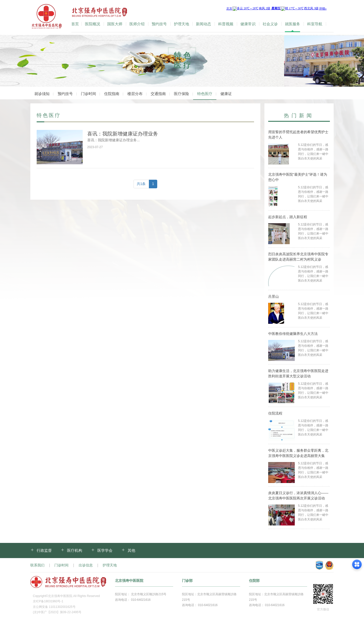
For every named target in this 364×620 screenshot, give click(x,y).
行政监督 (44, 550)
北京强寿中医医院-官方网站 (47, 17)
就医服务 (292, 24)
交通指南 (158, 94)
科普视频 (226, 24)
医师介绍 (137, 24)
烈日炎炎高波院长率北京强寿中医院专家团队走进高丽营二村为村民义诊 (298, 257)
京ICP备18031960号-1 (48, 601)
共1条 (141, 184)
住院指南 (112, 94)
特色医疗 (205, 94)
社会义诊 (270, 24)
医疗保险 (181, 94)
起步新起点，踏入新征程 (288, 217)
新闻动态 (203, 24)
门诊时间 (88, 94)
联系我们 (37, 565)
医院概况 (93, 24)
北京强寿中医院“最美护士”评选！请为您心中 (298, 177)
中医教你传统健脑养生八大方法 (293, 334)
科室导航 (315, 24)
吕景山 (274, 296)
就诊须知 (42, 94)
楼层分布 (135, 94)
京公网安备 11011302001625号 (54, 607)
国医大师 (115, 24)
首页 (75, 24)
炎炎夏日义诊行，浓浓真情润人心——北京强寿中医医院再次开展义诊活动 (298, 496)
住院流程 (275, 413)
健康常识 (248, 24)
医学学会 (105, 550)
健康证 (226, 94)
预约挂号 (159, 24)
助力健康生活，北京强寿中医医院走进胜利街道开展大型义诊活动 (298, 373)
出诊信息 (86, 565)
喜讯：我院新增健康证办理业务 (123, 134)
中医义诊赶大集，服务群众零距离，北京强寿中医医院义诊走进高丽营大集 (298, 453)
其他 (131, 550)
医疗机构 (75, 550)
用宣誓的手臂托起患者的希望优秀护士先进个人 (298, 135)
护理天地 (181, 24)
